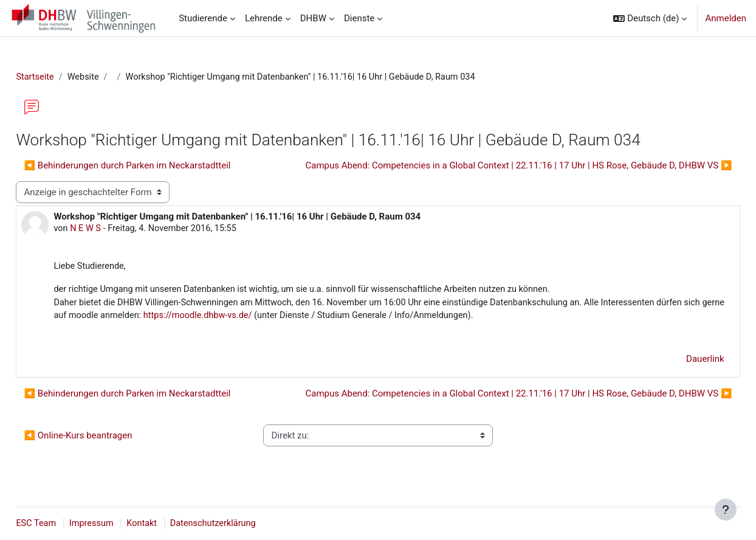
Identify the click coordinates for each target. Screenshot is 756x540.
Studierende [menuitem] (203, 18)
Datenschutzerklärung (246, 524)
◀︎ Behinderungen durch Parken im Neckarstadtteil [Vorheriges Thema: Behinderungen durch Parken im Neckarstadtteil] (154, 166)
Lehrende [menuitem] (264, 18)
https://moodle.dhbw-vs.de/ (302, 319)
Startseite (63, 77)
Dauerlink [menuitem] (679, 362)
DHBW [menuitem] (313, 18)
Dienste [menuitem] (359, 18)
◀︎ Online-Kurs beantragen (105, 439)
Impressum (121, 524)
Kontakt (173, 524)
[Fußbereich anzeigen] (726, 510)
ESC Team (64, 524)
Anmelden (726, 18)
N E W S (114, 230)
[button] (650, 18)
